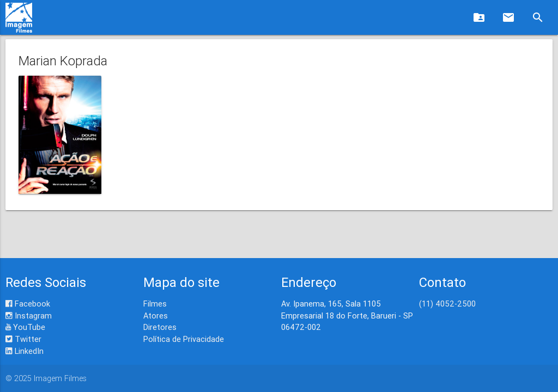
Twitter (23, 339)
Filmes (155, 304)
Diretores (160, 327)
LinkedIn (25, 351)
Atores (156, 316)
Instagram (29, 316)
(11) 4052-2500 (447, 304)
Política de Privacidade (184, 339)
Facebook (28, 304)
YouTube (25, 327)
